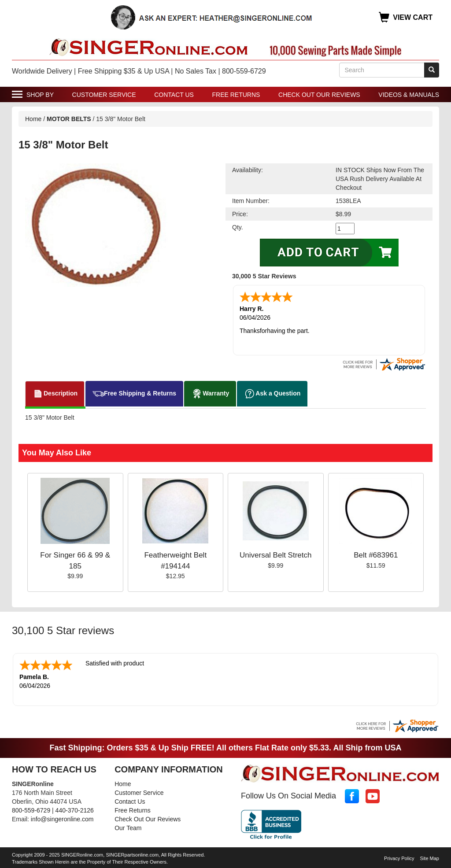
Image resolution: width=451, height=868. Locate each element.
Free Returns (236, 95)
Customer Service (104, 95)
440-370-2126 (75, 810)
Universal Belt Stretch (275, 555)
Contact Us (174, 95)
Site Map (430, 858)
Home (33, 119)
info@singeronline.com (62, 819)
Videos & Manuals (409, 95)
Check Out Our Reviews (319, 95)
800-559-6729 (31, 810)
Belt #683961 (376, 555)
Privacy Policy (399, 858)
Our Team (128, 828)
